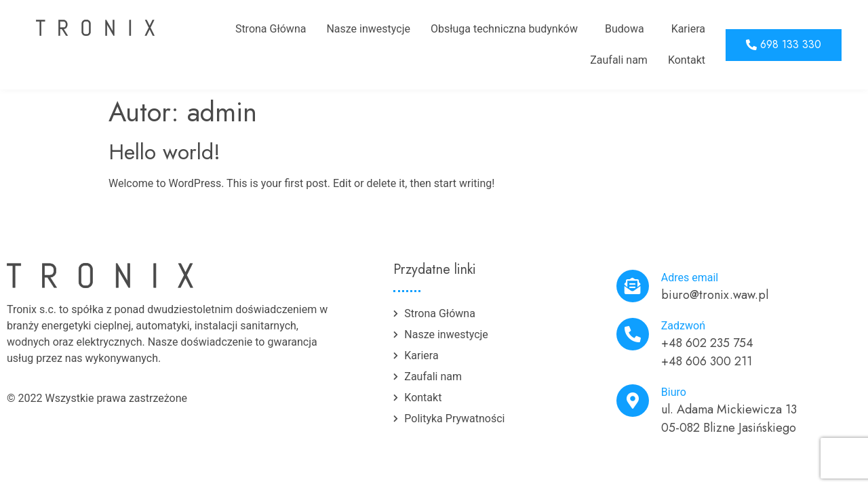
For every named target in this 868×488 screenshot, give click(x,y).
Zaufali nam (619, 60)
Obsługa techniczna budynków (504, 29)
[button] (784, 45)
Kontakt (687, 60)
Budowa (625, 29)
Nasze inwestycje (368, 29)
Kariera (688, 29)
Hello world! (164, 152)
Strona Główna (271, 29)
